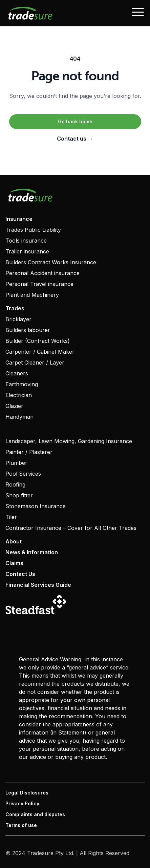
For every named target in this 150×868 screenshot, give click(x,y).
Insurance (19, 219)
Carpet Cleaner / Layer (35, 363)
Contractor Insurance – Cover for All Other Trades (71, 528)
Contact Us (20, 574)
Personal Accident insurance (42, 273)
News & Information (32, 552)
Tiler (11, 517)
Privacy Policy (22, 803)
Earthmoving (22, 384)
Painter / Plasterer (29, 452)
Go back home (75, 121)
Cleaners (17, 373)
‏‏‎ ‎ (6, 430)
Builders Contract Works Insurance (51, 262)
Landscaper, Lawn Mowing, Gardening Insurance (69, 441)
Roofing (15, 484)
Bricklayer (18, 319)
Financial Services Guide (38, 585)
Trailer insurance (27, 251)
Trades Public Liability (33, 230)
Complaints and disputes (35, 814)
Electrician (19, 395)
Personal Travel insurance (39, 284)
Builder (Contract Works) (38, 341)
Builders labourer (28, 330)
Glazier (14, 406)
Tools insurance (26, 241)
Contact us (75, 139)
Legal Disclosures (27, 793)
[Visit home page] (75, 195)
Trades (15, 308)
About (14, 541)
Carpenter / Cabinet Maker (40, 352)
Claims (14, 563)
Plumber (16, 463)
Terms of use (21, 825)
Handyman (19, 417)
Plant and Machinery (32, 295)
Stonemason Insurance (36, 506)
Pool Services (23, 474)
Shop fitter (19, 495)
